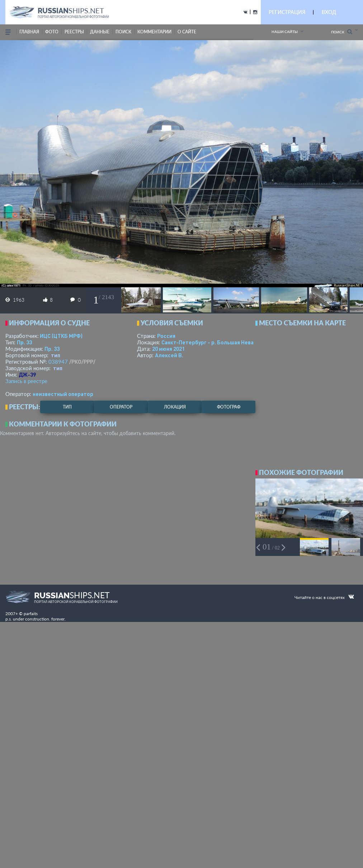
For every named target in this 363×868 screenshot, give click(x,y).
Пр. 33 (24, 342)
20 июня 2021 (168, 349)
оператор (121, 407)
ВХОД (329, 12)
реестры (74, 32)
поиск (123, 32)
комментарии (154, 32)
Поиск (342, 32)
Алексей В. (169, 355)
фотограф (229, 407)
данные (100, 32)
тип (56, 355)
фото (52, 32)
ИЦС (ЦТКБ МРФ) (61, 336)
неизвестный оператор (63, 394)
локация (175, 407)
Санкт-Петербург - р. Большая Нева (208, 342)
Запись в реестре (26, 381)
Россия (166, 336)
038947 (58, 362)
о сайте (187, 32)
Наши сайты (285, 32)
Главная (29, 32)
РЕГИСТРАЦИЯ (287, 12)
